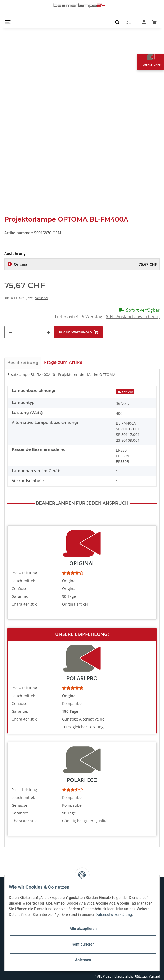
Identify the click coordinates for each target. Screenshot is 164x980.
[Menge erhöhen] (48, 332)
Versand (41, 298)
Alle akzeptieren (83, 929)
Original (85, 264)
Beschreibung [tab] (23, 363)
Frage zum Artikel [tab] (64, 362)
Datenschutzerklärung (114, 915)
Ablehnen (83, 960)
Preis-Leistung (24, 573)
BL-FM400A (125, 392)
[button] (117, 22)
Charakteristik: (25, 604)
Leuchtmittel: (23, 581)
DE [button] (128, 22)
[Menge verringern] (10, 332)
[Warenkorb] (154, 22)
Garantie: (20, 596)
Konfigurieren (83, 944)
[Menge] (30, 332)
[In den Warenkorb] (79, 332)
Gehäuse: (20, 589)
